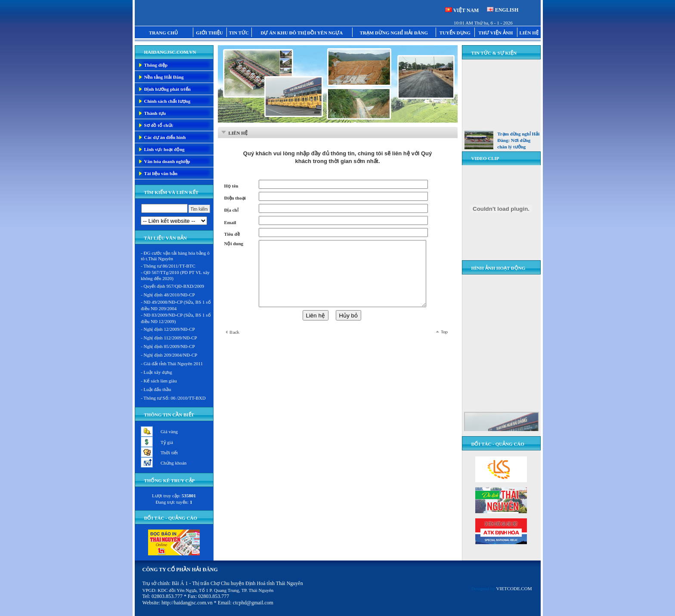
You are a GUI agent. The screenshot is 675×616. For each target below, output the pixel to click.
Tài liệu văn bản (161, 173)
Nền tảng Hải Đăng (164, 77)
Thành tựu (155, 113)
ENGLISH (507, 10)
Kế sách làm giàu (160, 381)
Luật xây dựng (158, 372)
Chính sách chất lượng (167, 101)
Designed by (502, 588)
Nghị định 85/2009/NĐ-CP (169, 346)
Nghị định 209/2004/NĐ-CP (171, 355)
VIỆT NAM (466, 10)
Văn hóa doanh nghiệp (167, 161)
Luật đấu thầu (158, 389)
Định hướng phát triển (167, 89)
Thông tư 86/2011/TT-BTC (169, 266)
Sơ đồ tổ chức (159, 125)
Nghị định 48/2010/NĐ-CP (169, 295)
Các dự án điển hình (165, 137)
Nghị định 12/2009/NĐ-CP (169, 329)
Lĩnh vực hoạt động (164, 149)
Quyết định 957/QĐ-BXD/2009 (174, 286)
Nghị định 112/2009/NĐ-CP (170, 338)
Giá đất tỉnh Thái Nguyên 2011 (173, 363)
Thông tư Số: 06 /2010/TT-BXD (174, 398)
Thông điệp (156, 65)
